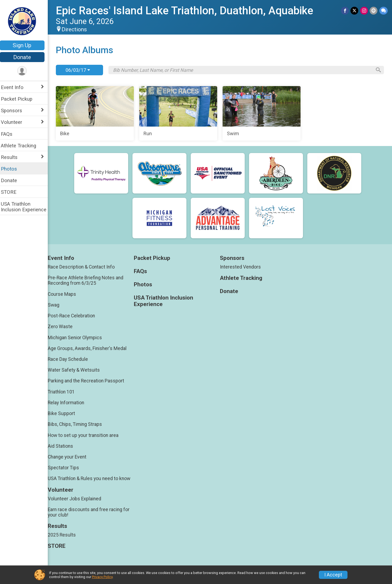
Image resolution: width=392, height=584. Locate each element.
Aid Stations (64, 446)
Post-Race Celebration (75, 316)
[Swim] (263, 113)
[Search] (377, 70)
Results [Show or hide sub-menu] (13, 157)
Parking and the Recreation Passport (89, 381)
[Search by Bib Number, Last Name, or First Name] (244, 70)
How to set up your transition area (87, 435)
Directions (78, 29)
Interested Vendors (242, 267)
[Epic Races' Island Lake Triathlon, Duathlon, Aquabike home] (26, 21)
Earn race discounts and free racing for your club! (92, 512)
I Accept (333, 575)
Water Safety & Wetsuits (77, 370)
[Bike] (98, 113)
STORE (12, 192)
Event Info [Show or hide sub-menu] (16, 87)
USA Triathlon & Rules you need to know (93, 478)
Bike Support (65, 413)
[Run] (180, 113)
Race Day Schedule (71, 359)
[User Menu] (26, 71)
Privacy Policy (102, 577)
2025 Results (65, 535)
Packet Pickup (20, 99)
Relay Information (69, 403)
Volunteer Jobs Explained (78, 499)
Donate (26, 57)
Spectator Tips (67, 468)
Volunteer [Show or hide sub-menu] (15, 122)
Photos (12, 169)
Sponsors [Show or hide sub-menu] (15, 111)
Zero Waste (64, 327)
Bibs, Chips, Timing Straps (78, 424)
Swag (57, 305)
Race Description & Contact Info (85, 267)
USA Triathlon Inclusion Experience (27, 207)
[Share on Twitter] (355, 11)
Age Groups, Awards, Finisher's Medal (91, 348)
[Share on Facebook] (345, 11)
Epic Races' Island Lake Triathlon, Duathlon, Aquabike (188, 11)
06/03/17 (81, 70)
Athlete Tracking (22, 146)
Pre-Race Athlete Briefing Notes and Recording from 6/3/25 (89, 280)
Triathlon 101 (65, 392)
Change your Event (71, 457)
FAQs (10, 134)
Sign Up (26, 45)
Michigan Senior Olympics (78, 338)
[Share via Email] (374, 11)
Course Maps (65, 294)
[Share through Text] (384, 11)
